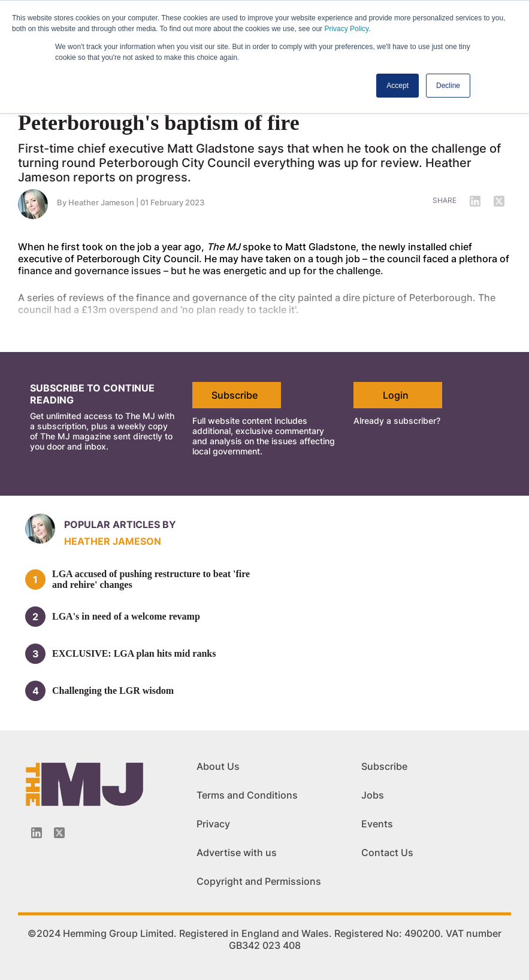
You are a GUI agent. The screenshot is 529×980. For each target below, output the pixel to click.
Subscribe (235, 395)
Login (396, 395)
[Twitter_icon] (59, 833)
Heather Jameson (113, 541)
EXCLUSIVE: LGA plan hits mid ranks (134, 653)
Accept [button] (397, 86)
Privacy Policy (346, 29)
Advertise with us (237, 852)
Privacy (213, 824)
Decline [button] (448, 86)
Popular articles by (120, 524)
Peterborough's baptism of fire (159, 123)
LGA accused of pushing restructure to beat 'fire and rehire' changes (151, 579)
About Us (218, 766)
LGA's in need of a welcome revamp (126, 616)
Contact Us (387, 852)
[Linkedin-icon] (37, 833)
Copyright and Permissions (259, 881)
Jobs (373, 795)
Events (377, 824)
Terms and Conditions (247, 795)
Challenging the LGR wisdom (113, 691)
